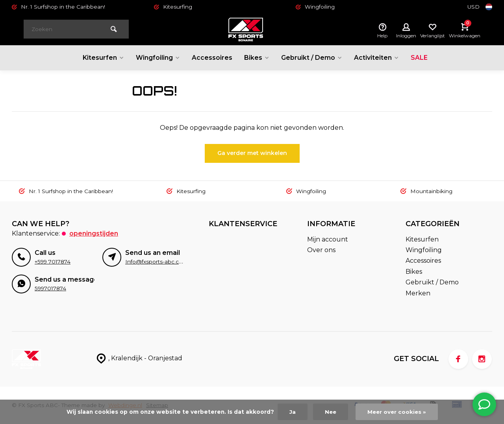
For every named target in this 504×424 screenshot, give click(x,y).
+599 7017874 (53, 262)
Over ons (321, 250)
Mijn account (328, 239)
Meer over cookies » (397, 412)
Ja (291, 412)
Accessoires (212, 58)
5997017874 (50, 288)
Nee (330, 412)
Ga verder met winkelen (252, 153)
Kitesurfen (102, 58)
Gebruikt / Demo (312, 58)
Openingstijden (94, 233)
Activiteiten (377, 58)
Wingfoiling (157, 58)
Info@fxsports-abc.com (156, 262)
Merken (418, 293)
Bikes (257, 58)
